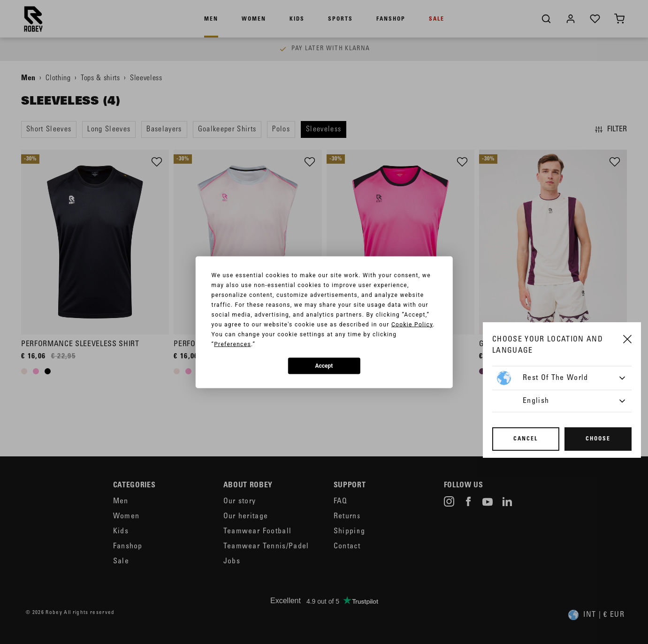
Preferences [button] (233, 344)
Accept (324, 366)
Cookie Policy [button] (412, 324)
